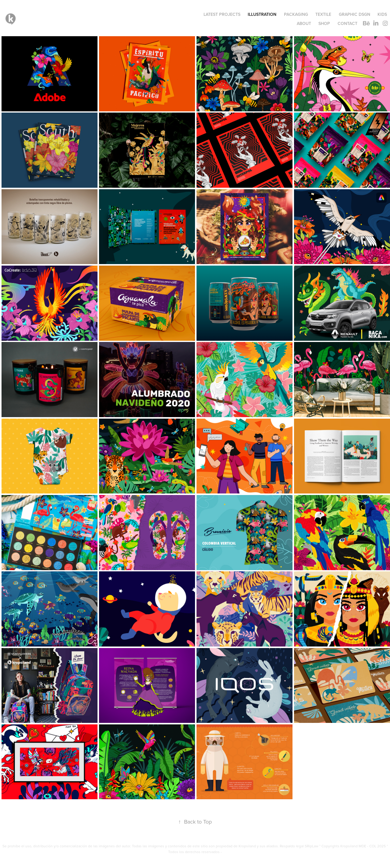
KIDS (382, 14)
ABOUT (304, 23)
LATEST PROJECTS (222, 14)
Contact (347, 23)
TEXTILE (323, 14)
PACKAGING (296, 14)
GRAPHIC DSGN (355, 14)
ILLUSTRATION (262, 14)
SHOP (324, 23)
